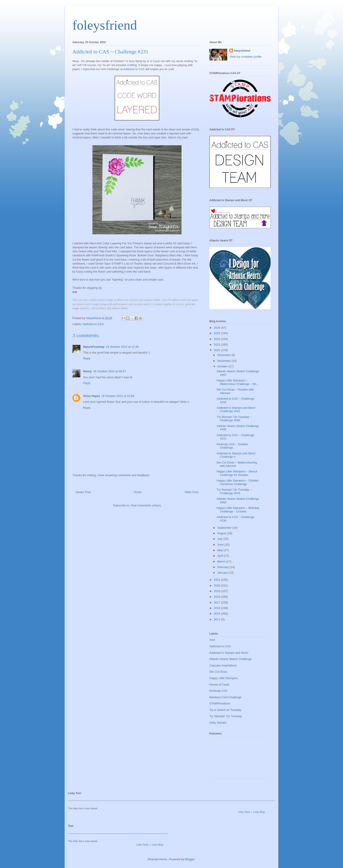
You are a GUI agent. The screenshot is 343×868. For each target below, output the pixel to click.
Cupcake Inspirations (223, 665)
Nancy (87, 371)
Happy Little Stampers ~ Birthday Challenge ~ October (238, 510)
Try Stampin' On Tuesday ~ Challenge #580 (234, 419)
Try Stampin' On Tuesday (226, 716)
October (223, 366)
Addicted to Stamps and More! (229, 653)
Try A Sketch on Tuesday (225, 710)
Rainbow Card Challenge (226, 697)
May (220, 550)
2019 (217, 591)
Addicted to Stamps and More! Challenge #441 (236, 410)
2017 (217, 602)
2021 (217, 580)
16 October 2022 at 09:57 (109, 371)
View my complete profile (245, 57)
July (220, 539)
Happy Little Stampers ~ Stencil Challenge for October (237, 473)
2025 (217, 333)
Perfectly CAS (218, 691)
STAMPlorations (220, 703)
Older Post (191, 492)
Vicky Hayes (92, 396)
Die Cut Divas (218, 672)
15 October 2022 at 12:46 (122, 347)
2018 (217, 597)
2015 (217, 614)
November (225, 361)
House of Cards (219, 685)
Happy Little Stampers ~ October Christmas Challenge (238, 482)
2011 (217, 619)
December (225, 355)
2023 (217, 345)
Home (138, 492)
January (223, 573)
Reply (87, 358)
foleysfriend (105, 25)
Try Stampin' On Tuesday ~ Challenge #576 (234, 491)
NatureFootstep (94, 347)
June (221, 545)
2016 (217, 608)
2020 (217, 586)
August (222, 533)
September (225, 528)
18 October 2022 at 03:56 (118, 396)
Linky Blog (259, 812)
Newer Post (83, 492)
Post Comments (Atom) (146, 505)
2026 (217, 328)
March (222, 561)
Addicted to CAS (134, 69)
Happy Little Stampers (224, 678)
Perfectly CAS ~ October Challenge (232, 446)
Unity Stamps (218, 723)
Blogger (190, 859)
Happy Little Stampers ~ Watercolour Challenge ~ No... (238, 382)
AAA (212, 640)
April (221, 556)
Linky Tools (244, 812)
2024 (217, 339)
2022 (217, 350)
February (224, 567)
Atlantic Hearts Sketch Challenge (231, 659)
